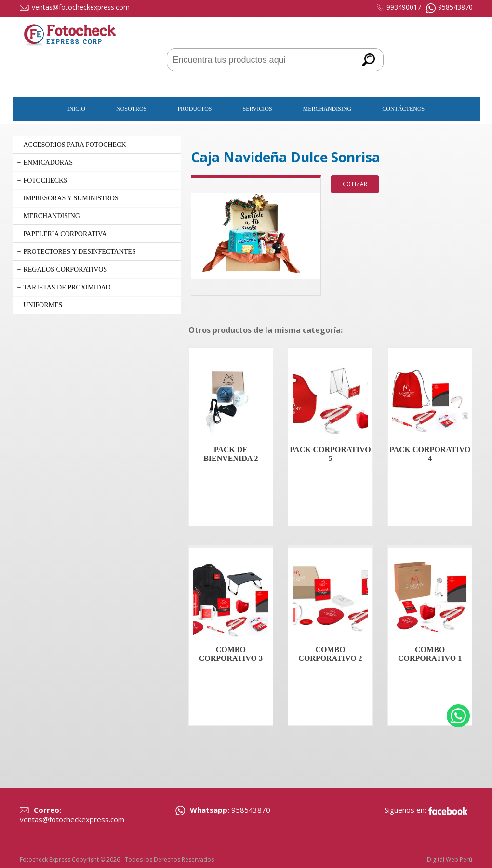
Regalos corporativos (65, 270)
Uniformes (43, 305)
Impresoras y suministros (71, 198)
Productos (194, 109)
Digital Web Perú (450, 860)
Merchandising (327, 109)
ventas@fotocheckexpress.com (81, 7)
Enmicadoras (48, 163)
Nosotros (131, 109)
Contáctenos (403, 109)
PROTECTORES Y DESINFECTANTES (79, 252)
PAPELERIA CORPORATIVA (65, 234)
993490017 (404, 7)
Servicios (258, 109)
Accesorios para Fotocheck (74, 145)
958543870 (455, 7)
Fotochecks (45, 180)
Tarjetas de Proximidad (67, 287)
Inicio (76, 109)
